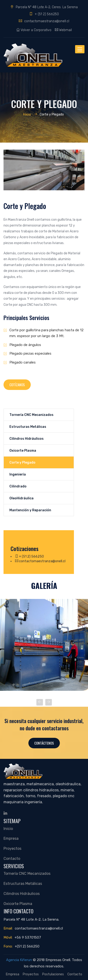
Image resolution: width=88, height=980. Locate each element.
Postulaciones (53, 974)
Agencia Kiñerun (19, 960)
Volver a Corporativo (34, 30)
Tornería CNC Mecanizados (31, 415)
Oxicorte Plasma (23, 450)
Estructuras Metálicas (28, 427)
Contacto (12, 859)
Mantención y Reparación (30, 510)
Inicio (27, 114)
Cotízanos (17, 385)
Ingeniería (18, 474)
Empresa (11, 838)
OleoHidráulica (21, 498)
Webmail (63, 30)
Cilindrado (18, 486)
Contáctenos (44, 743)
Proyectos (12, 848)
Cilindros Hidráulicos (27, 439)
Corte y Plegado (22, 462)
